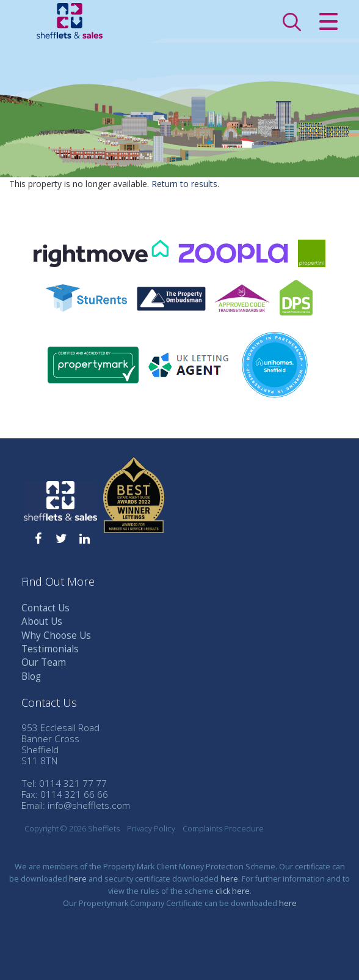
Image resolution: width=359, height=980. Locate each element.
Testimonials (50, 649)
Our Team (44, 662)
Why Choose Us (56, 636)
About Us (42, 621)
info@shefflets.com (89, 805)
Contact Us (45, 608)
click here (233, 891)
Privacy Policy (151, 829)
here (78, 879)
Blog (31, 676)
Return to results (184, 184)
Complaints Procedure (223, 829)
